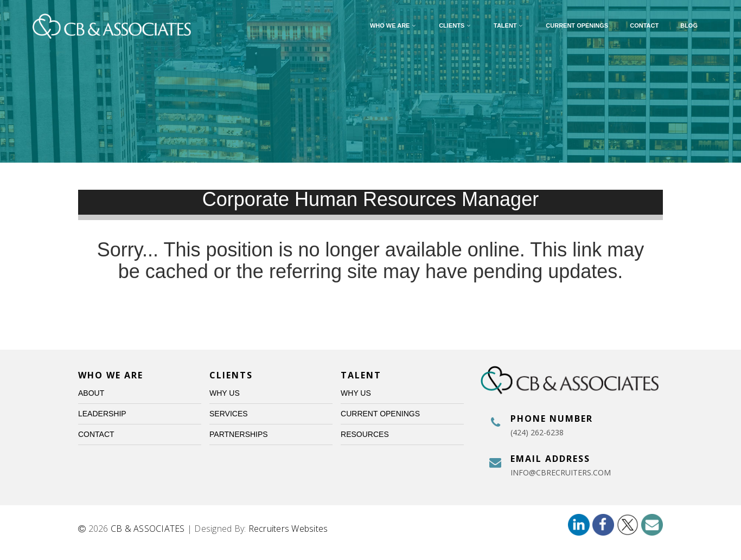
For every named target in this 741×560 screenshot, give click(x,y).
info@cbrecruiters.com (561, 472)
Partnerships (239, 434)
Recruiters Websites (288, 529)
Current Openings (577, 25)
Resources (365, 434)
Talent (509, 25)
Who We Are (394, 25)
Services (229, 414)
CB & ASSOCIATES (148, 529)
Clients (455, 25)
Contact (644, 25)
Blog (689, 25)
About (91, 393)
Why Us (225, 393)
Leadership (102, 414)
